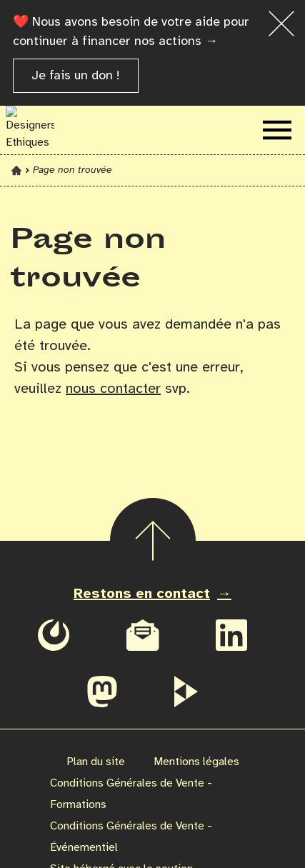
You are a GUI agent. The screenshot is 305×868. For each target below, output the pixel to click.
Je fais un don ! (76, 76)
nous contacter (113, 389)
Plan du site (96, 762)
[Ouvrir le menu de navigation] (277, 130)
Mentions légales (196, 762)
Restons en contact (142, 594)
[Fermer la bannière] (281, 24)
